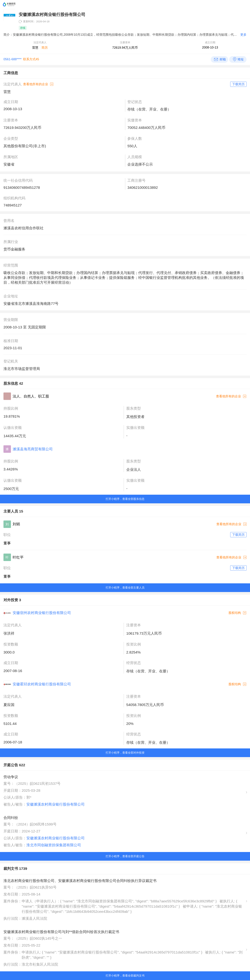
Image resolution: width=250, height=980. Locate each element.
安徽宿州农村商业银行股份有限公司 (42, 613)
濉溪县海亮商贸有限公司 (33, 449)
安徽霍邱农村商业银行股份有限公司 (42, 684)
